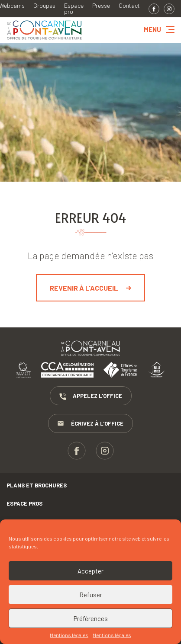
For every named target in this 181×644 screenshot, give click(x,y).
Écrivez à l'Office (90, 424)
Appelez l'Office (91, 396)
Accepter (90, 571)
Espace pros (24, 503)
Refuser (91, 595)
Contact (129, 6)
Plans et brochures (37, 485)
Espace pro (74, 9)
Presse (101, 6)
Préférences (91, 618)
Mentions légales (69, 635)
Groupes (44, 6)
